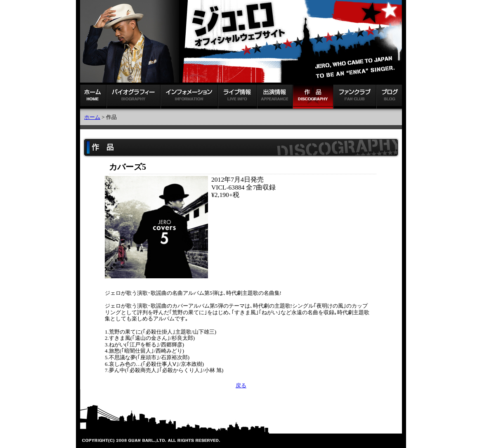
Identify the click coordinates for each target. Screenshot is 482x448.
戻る (241, 385)
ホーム (92, 117)
